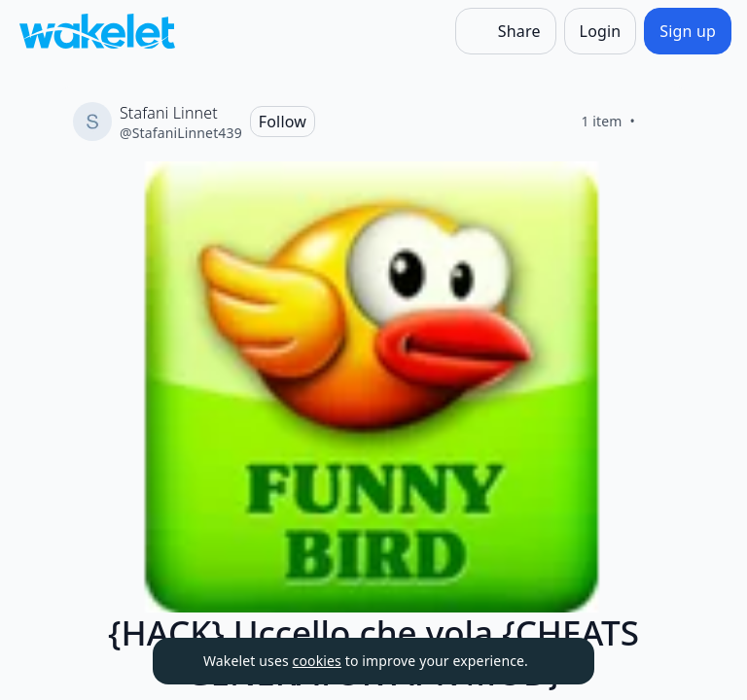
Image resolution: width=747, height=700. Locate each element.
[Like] (658, 122)
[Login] (601, 31)
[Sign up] (688, 31)
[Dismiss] (555, 661)
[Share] (506, 31)
